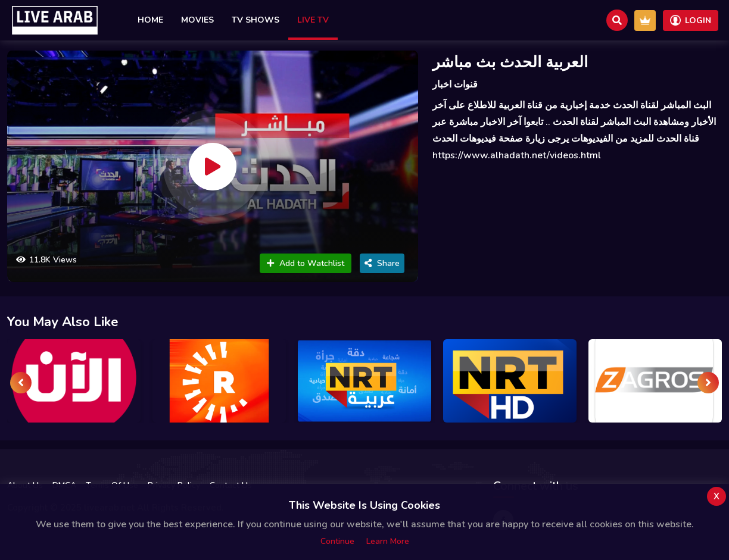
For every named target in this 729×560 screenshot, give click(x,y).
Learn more (388, 541)
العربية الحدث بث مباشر (510, 62)
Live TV (313, 20)
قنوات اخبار (455, 85)
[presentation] (21, 383)
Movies (197, 20)
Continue (337, 541)
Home (150, 20)
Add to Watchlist (306, 263)
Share (382, 263)
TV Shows (256, 20)
